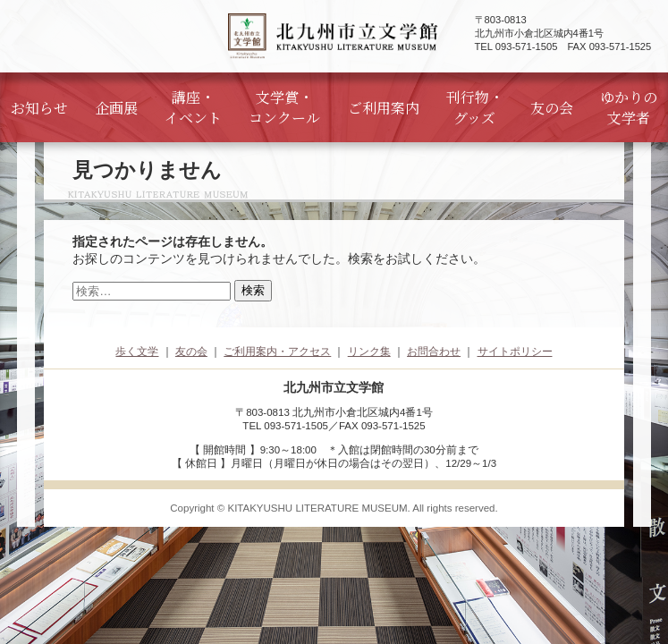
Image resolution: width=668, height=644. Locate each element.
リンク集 (369, 352)
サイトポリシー (515, 352)
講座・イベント (193, 107)
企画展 (116, 108)
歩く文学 (137, 352)
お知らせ (39, 108)
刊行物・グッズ (475, 107)
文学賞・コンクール (284, 107)
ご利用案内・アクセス (277, 352)
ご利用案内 (384, 108)
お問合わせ (434, 352)
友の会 (552, 108)
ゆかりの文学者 (629, 107)
